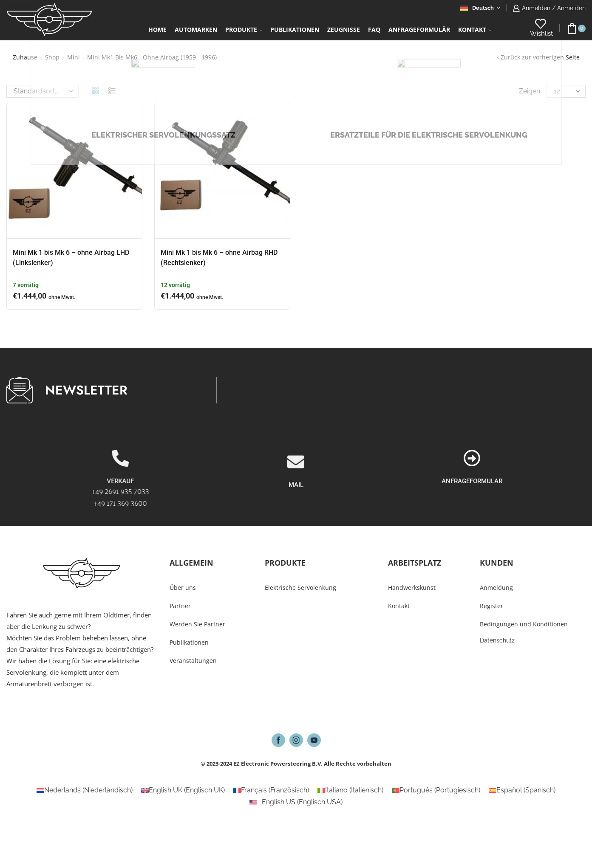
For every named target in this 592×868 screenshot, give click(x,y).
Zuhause (25, 57)
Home (157, 30)
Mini (74, 57)
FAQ (374, 30)
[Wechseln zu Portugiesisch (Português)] (436, 790)
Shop (52, 57)
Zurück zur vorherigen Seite (540, 57)
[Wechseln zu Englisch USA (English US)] (296, 802)
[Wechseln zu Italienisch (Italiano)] (350, 790)
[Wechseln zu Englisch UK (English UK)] (183, 790)
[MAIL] (296, 510)
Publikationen (295, 30)
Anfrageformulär (419, 30)
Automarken (196, 30)
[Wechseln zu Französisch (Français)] (271, 790)
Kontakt (475, 30)
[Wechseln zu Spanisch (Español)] (522, 790)
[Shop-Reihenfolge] (42, 91)
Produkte (244, 30)
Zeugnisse (344, 30)
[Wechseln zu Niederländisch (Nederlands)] (85, 790)
